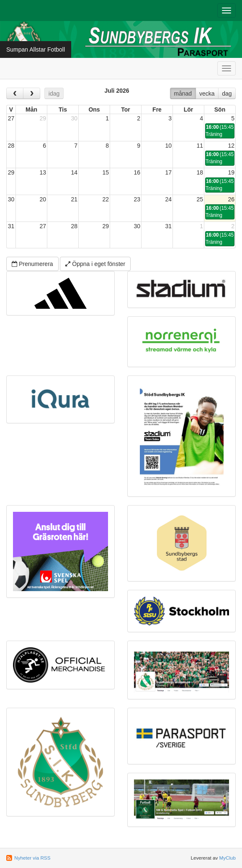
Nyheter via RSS (32, 858)
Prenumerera (32, 264)
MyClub (227, 858)
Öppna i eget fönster (95, 264)
